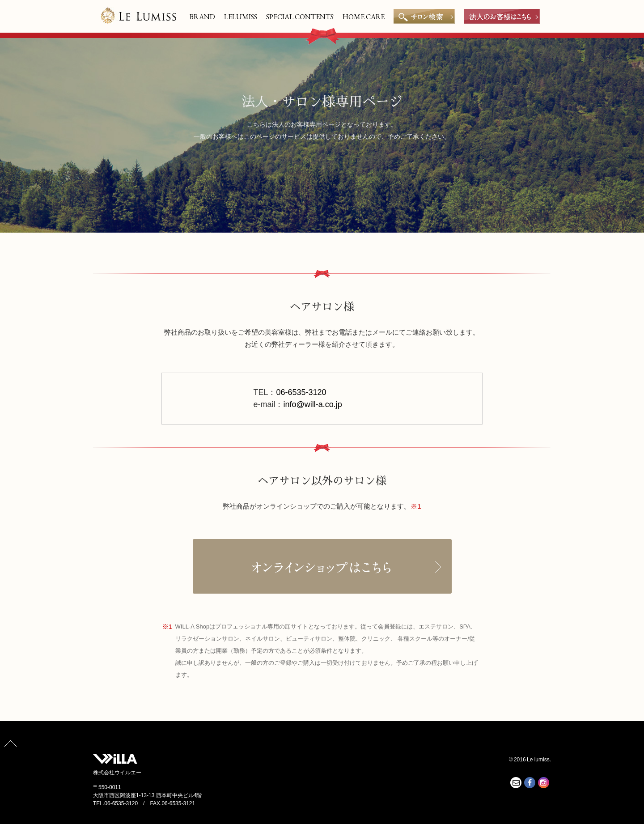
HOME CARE (364, 17)
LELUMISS (241, 17)
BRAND (202, 17)
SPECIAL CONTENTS (300, 17)
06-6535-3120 (301, 392)
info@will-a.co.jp (312, 404)
